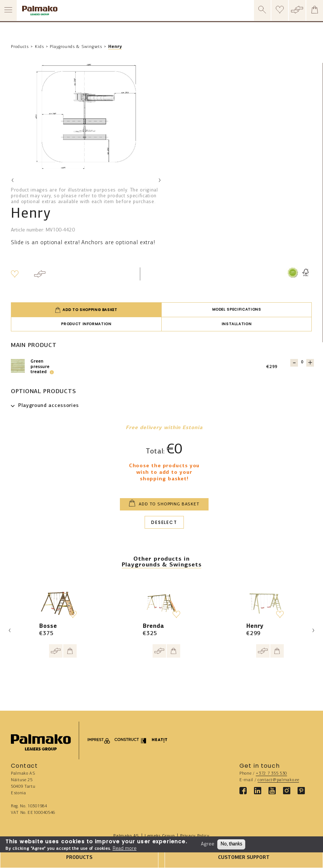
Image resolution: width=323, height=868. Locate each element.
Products (20, 47)
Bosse (48, 626)
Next (160, 180)
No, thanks (231, 844)
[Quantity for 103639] (302, 362)
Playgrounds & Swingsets (76, 47)
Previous (13, 180)
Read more (125, 849)
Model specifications (237, 309)
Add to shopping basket (86, 310)
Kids (39, 47)
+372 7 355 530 (271, 774)
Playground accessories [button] (49, 406)
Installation (237, 324)
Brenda (153, 626)
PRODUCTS (79, 858)
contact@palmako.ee (278, 780)
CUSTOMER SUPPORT (244, 858)
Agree (208, 844)
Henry (115, 47)
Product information (86, 324)
